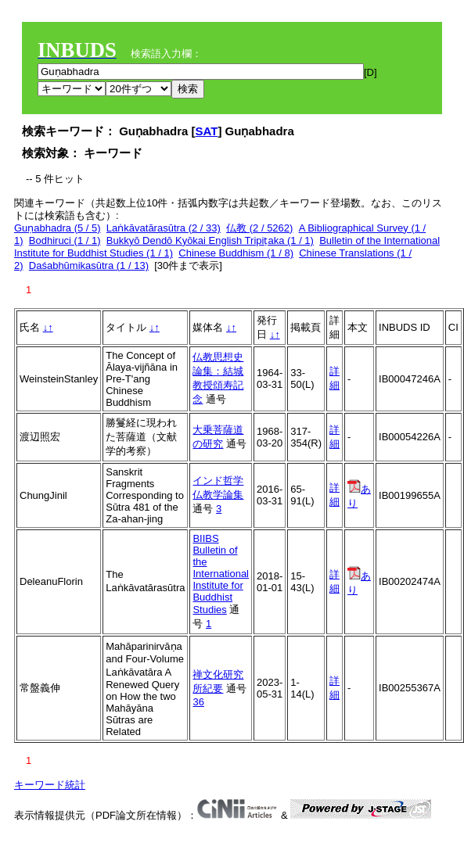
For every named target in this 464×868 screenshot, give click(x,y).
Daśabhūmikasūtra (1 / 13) (89, 265)
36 (198, 702)
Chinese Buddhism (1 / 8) (236, 253)
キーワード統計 (50, 785)
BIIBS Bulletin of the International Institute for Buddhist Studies (221, 574)
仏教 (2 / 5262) (259, 228)
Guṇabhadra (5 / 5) (58, 228)
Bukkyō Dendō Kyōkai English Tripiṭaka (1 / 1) (210, 240)
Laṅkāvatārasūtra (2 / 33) (164, 228)
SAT (207, 131)
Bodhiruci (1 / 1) (65, 240)
